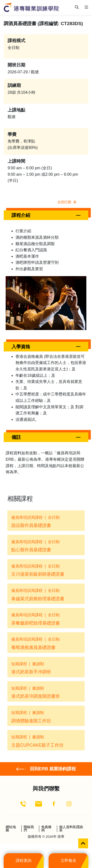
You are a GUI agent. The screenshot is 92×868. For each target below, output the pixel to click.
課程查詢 (24, 860)
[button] (46, 215)
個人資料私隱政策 (71, 829)
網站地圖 (11, 829)
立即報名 (68, 860)
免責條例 (46, 829)
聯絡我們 (29, 829)
